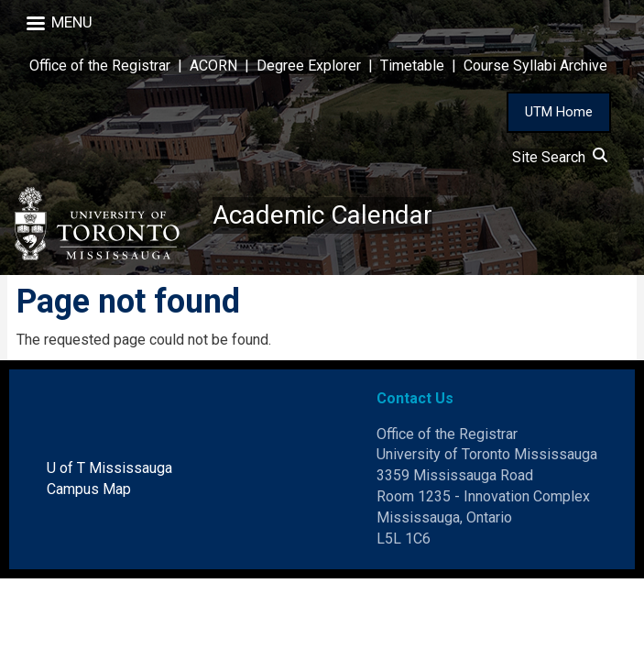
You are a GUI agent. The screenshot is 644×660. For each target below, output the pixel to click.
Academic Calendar (322, 215)
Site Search (560, 157)
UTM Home (559, 112)
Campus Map (89, 489)
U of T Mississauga (109, 468)
